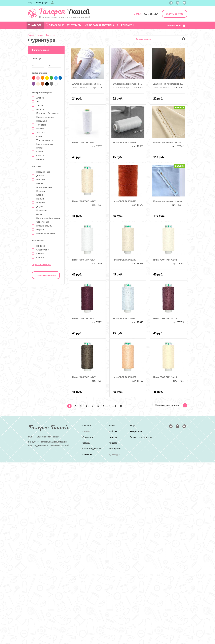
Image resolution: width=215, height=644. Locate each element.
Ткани (112, 426)
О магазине (55, 25)
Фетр (132, 426)
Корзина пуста (176, 25)
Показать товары (46, 275)
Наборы (113, 431)
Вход (30, 2)
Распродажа (136, 431)
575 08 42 (145, 14)
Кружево (113, 443)
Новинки (113, 437)
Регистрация (42, 2)
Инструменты (116, 449)
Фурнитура (50, 35)
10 (121, 406)
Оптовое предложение (137, 438)
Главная (31, 35)
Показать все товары (171, 405)
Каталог (35, 25)
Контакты (126, 25)
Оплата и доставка (99, 25)
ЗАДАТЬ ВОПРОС (175, 14)
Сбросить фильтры (42, 264)
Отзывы (74, 25)
